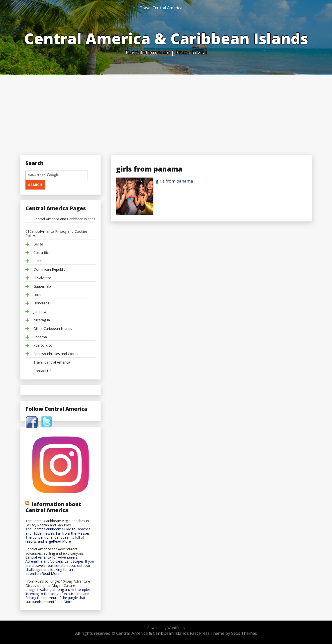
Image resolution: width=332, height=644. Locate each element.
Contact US (43, 371)
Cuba (38, 261)
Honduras (41, 303)
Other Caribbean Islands (53, 329)
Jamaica (40, 312)
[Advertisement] (166, 112)
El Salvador (42, 278)
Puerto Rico (43, 345)
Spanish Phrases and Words (56, 354)
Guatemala (42, 287)
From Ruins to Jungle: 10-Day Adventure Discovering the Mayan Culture (58, 584)
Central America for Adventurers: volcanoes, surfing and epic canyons (55, 551)
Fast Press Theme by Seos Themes (223, 633)
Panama (40, 337)
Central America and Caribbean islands (64, 219)
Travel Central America (161, 8)
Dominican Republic (49, 270)
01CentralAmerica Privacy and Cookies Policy (56, 234)
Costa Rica (42, 253)
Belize (38, 244)
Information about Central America (53, 507)
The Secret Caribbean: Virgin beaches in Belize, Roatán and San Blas (57, 523)
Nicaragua (42, 320)
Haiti (37, 295)
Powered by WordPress (166, 628)
